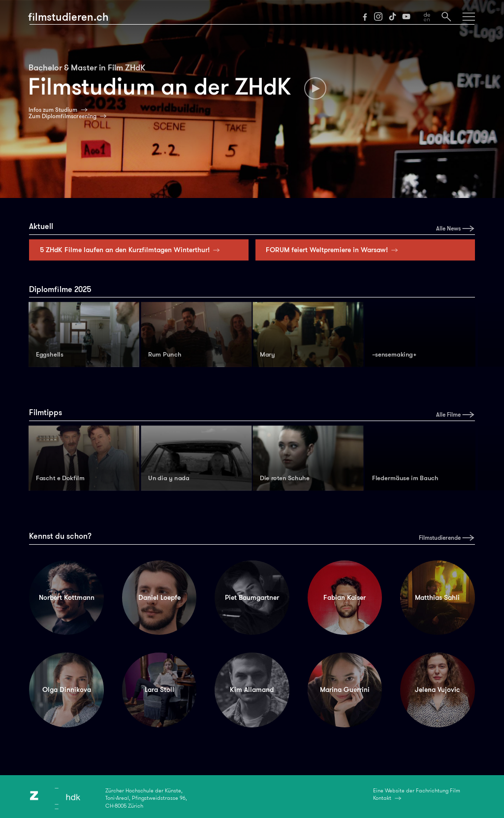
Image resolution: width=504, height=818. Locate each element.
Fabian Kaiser (345, 597)
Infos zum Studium (53, 110)
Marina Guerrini (345, 689)
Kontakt (382, 798)
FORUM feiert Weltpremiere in (334, 250)
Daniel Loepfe (159, 597)
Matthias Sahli (437, 597)
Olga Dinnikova (67, 689)
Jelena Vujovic (437, 689)
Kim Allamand (252, 689)
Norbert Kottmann (67, 597)
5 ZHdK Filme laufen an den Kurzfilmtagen (132, 250)
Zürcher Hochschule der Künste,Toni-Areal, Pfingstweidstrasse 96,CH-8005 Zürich (146, 798)
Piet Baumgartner (252, 597)
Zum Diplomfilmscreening (63, 116)
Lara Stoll (159, 689)
